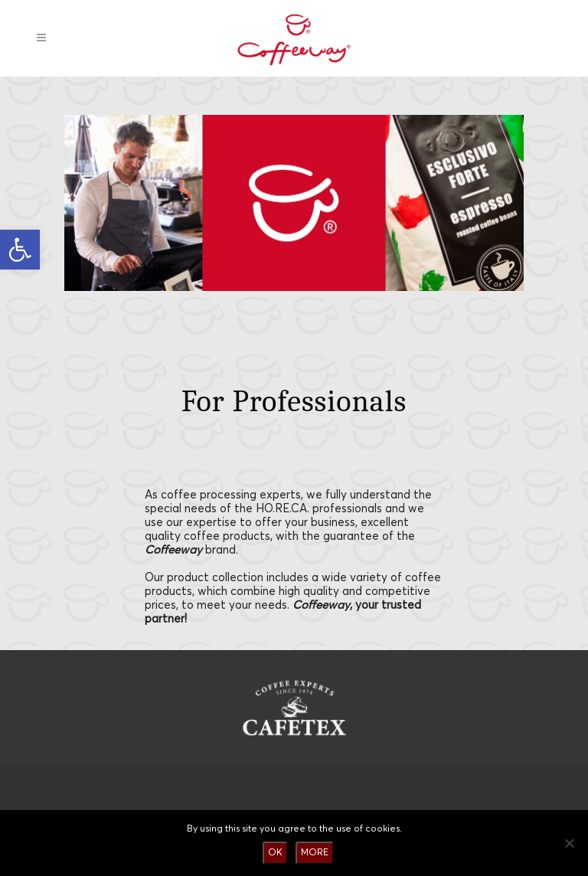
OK (275, 853)
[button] (20, 250)
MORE (315, 853)
